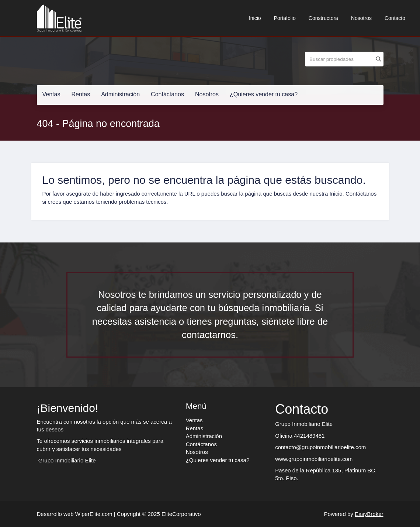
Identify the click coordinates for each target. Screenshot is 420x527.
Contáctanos (167, 94)
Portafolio (285, 18)
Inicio (255, 18)
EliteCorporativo (181, 514)
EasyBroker (369, 514)
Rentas (81, 94)
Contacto (395, 18)
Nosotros (361, 18)
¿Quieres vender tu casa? (264, 94)
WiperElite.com (94, 514)
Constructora (323, 18)
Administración (120, 94)
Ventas (51, 94)
